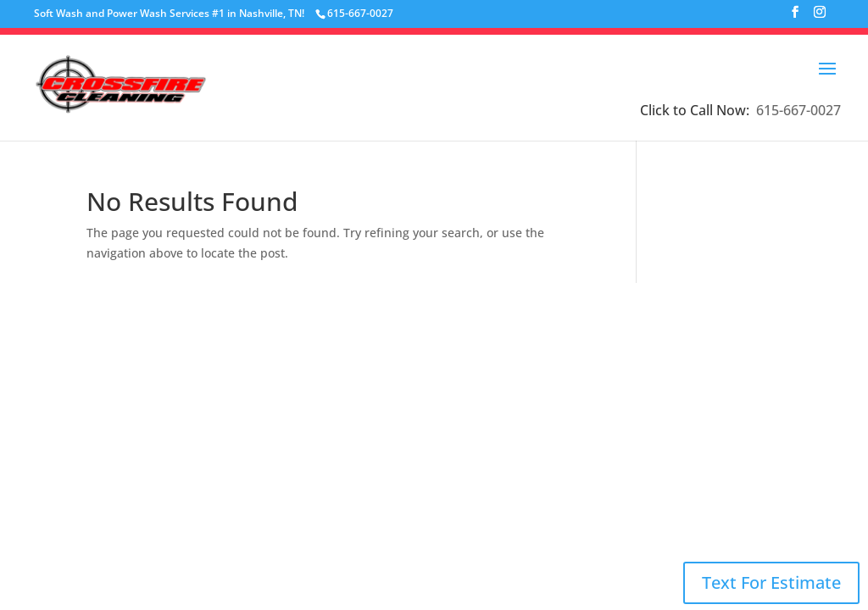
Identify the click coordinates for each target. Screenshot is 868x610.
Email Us (591, 398)
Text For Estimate (771, 582)
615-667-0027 (798, 110)
